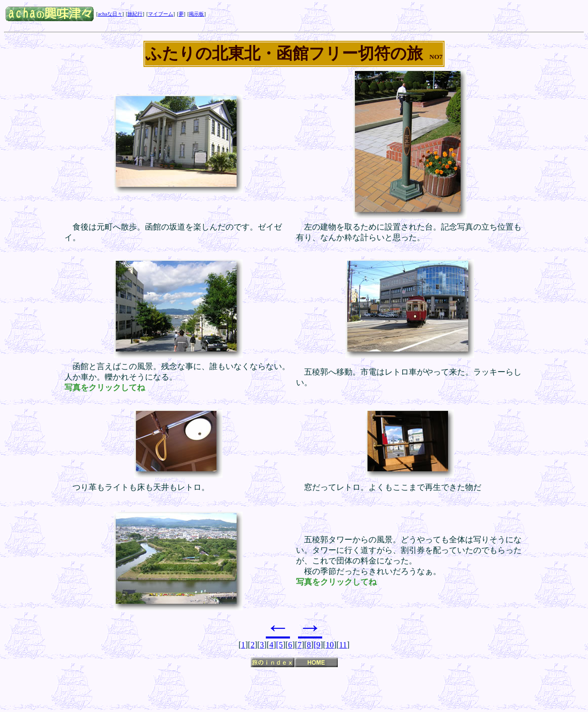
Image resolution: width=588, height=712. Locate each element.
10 (330, 645)
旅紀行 (135, 14)
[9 (317, 645)
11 (343, 645)
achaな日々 (110, 14)
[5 (279, 645)
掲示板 (196, 14)
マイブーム (161, 14)
